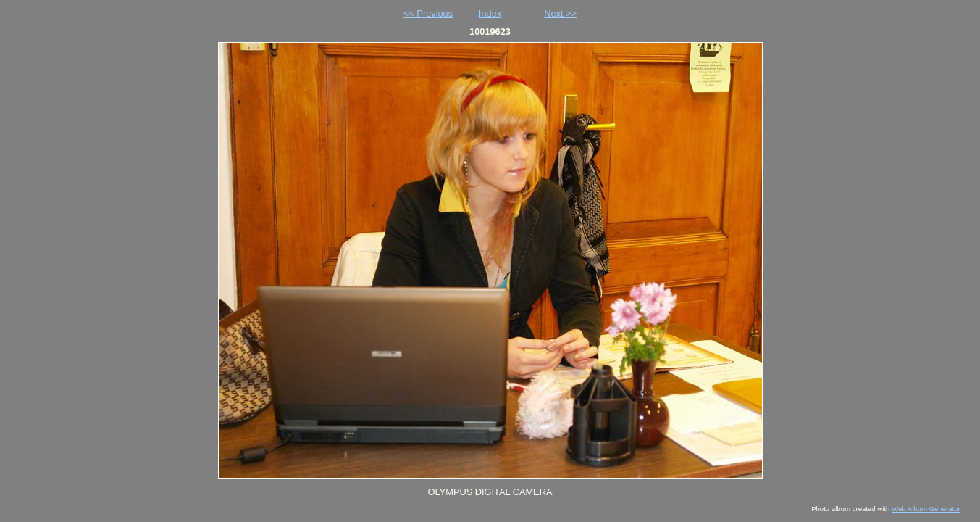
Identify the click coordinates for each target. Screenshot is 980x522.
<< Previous (428, 13)
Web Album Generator (926, 509)
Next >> (560, 13)
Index (490, 13)
